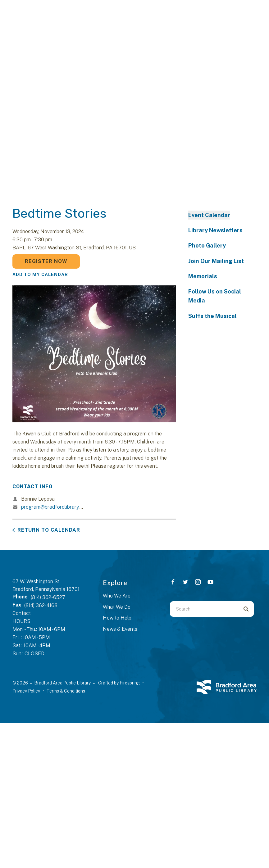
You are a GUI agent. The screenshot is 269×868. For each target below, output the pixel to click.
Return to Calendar (49, 530)
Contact (22, 613)
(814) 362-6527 (48, 597)
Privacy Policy (26, 691)
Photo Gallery (207, 245)
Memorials (203, 276)
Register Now (46, 261)
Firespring (130, 683)
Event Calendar (209, 215)
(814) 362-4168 (41, 605)
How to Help (117, 618)
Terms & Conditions (66, 691)
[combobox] (204, 609)
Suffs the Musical (212, 316)
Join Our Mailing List (216, 261)
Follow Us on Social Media (215, 296)
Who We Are (117, 596)
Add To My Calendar (40, 275)
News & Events (120, 629)
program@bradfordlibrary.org (54, 507)
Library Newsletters (215, 230)
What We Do (117, 607)
